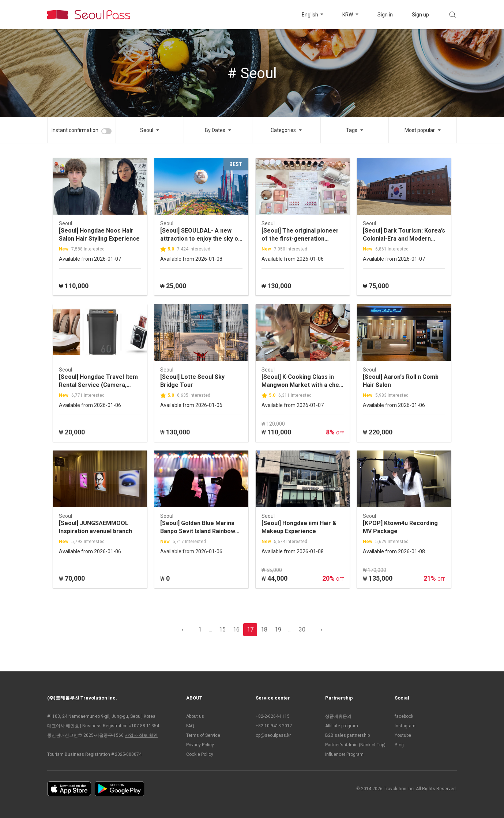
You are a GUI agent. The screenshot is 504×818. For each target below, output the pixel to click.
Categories (283, 130)
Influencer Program (344, 754)
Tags (352, 130)
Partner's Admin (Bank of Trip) (355, 745)
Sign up (420, 15)
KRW (348, 15)
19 (278, 629)
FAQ (190, 726)
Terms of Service (203, 735)
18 (264, 629)
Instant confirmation (75, 130)
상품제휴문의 (338, 716)
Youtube (403, 735)
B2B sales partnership (347, 735)
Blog (399, 745)
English (311, 15)
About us (195, 716)
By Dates (215, 130)
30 (302, 629)
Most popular (420, 130)
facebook (404, 716)
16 (236, 629)
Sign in (385, 15)
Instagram (405, 726)
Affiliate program (342, 726)
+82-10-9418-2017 (274, 726)
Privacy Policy (200, 745)
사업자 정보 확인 (141, 735)
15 (222, 629)
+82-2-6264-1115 (273, 716)
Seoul (147, 130)
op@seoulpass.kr (273, 735)
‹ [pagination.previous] (183, 629)
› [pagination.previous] (321, 629)
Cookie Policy (200, 754)
